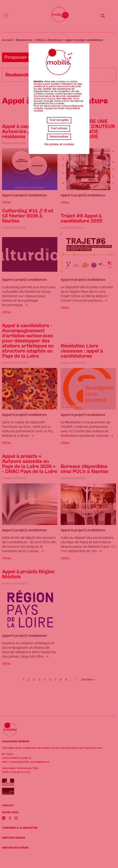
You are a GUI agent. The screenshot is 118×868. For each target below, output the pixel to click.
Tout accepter (59, 120)
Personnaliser (59, 137)
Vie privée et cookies (59, 144)
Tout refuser (59, 128)
